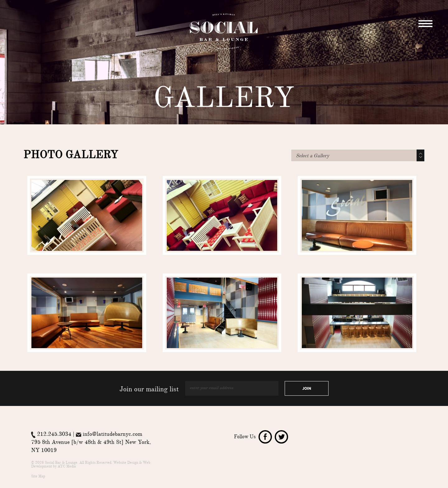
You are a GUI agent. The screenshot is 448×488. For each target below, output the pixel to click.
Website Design (126, 463)
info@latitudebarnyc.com (112, 435)
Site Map (38, 477)
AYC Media (67, 467)
